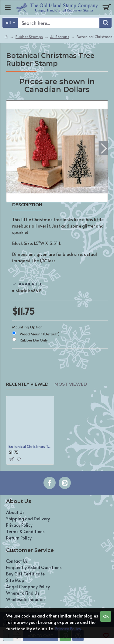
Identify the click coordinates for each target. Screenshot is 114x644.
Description (27, 205)
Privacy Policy (68, 629)
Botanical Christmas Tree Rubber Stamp (30, 446)
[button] (104, 148)
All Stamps (60, 37)
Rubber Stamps (29, 37)
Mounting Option (27, 327)
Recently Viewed (27, 384)
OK (106, 616)
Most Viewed (71, 384)
